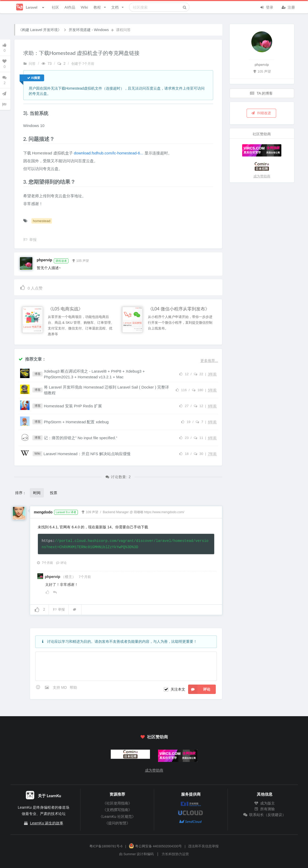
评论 (61, 563)
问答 (30, 64)
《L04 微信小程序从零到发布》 (179, 309)
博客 (38, 374)
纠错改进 (261, 113)
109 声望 (90, 512)
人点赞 (31, 287)
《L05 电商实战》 (65, 309)
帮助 (73, 687)
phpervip (45, 260)
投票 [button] (54, 493)
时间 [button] (37, 493)
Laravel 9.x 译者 (66, 512)
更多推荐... (209, 361)
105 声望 (80, 260)
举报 (59, 609)
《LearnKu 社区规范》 (117, 817)
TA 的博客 (261, 93)
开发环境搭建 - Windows (89, 30)
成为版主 (265, 803)
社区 (55, 7)
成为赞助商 (262, 176)
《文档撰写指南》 (117, 810)
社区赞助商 (154, 737)
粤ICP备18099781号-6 (106, 846)
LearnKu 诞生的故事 (47, 823)
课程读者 (61, 261)
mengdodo (43, 512)
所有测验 (265, 809)
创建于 (83, 64)
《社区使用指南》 (117, 803)
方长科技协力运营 (175, 854)
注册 (288, 7)
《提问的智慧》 (117, 823)
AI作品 (70, 7)
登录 (267, 7)
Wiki (84, 7)
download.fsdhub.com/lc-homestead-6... (109, 153)
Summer (130, 854)
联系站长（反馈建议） (265, 815)
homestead (42, 221)
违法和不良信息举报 (203, 846)
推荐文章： (32, 359)
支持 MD (60, 687)
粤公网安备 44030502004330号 (155, 846)
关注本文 (178, 689)
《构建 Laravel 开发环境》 (40, 30)
